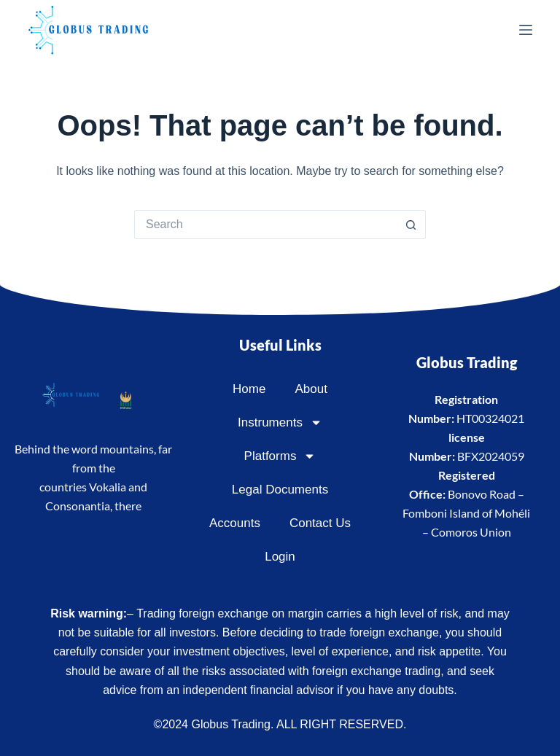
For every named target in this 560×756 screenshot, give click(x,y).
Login (280, 557)
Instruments (280, 422)
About (311, 389)
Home (249, 389)
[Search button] (411, 225)
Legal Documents (280, 490)
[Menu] (526, 30)
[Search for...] (265, 225)
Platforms (280, 456)
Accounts (235, 523)
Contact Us (320, 523)
